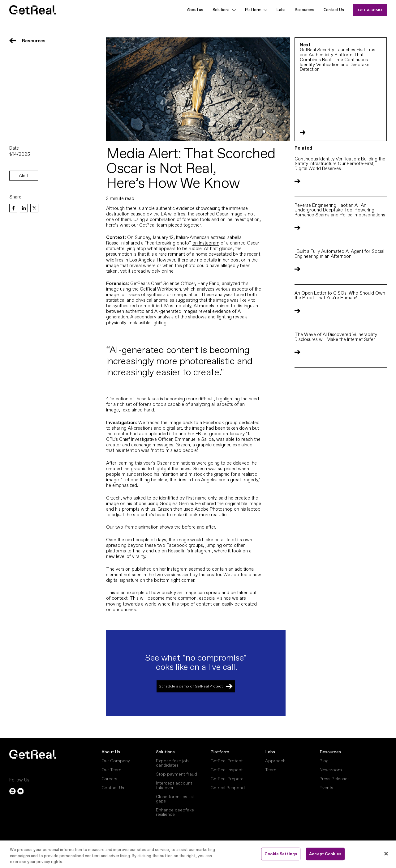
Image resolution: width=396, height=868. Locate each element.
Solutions (221, 10)
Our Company (116, 761)
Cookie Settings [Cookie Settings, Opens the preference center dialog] (281, 854)
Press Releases (335, 779)
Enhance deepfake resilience (175, 812)
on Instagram (206, 243)
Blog (324, 761)
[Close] (386, 853)
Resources (304, 10)
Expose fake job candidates (172, 763)
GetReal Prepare (227, 779)
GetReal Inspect (226, 770)
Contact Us (334, 10)
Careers (109, 779)
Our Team (111, 770)
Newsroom (331, 770)
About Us (111, 752)
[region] (198, 854)
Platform (220, 752)
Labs (281, 10)
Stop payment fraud (176, 774)
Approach (275, 761)
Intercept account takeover (174, 785)
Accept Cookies (325, 854)
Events (326, 788)
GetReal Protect (226, 761)
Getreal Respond (228, 788)
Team (271, 770)
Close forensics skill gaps (176, 799)
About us (195, 10)
